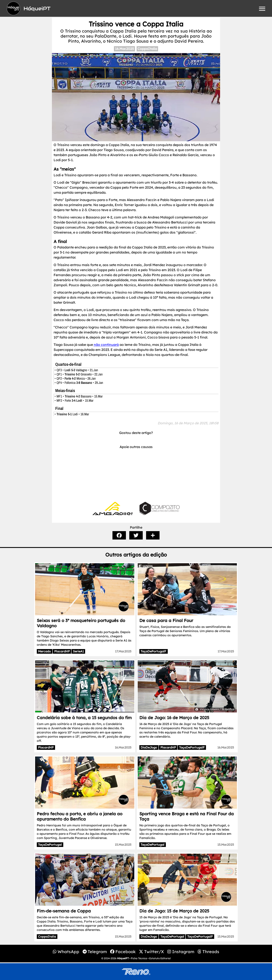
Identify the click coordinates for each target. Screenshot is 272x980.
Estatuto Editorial (160, 958)
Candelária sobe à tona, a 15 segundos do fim (84, 718)
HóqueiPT (123, 958)
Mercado (44, 651)
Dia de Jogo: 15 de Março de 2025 (174, 911)
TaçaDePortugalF (153, 651)
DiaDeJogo (149, 747)
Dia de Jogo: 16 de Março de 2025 (174, 718)
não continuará (106, 345)
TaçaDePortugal (50, 845)
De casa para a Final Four (166, 620)
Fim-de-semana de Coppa (64, 911)
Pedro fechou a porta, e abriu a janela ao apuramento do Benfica (80, 816)
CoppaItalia (147, 49)
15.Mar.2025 (123, 845)
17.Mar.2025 (123, 651)
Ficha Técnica (139, 958)
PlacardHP (62, 651)
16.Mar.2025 (124, 49)
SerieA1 (78, 651)
